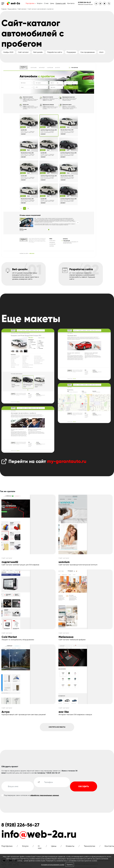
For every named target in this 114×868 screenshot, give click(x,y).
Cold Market (9, 637)
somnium (64, 562)
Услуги (39, 3)
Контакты (71, 3)
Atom (101, 52)
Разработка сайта (55, 52)
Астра (6, 712)
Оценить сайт (61, 3)
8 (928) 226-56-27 (84, 2)
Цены (52, 3)
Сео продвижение (88, 52)
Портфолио (30, 3)
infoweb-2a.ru (39, 836)
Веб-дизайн (38, 52)
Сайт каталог (22, 9)
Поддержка (71, 52)
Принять (70, 865)
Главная (4, 9)
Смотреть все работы (57, 728)
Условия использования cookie (53, 865)
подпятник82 (10, 562)
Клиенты (70, 848)
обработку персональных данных (45, 797)
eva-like (64, 712)
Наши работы (12, 9)
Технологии (89, 848)
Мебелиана (66, 637)
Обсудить (84, 788)
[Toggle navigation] (3, 3)
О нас (46, 3)
